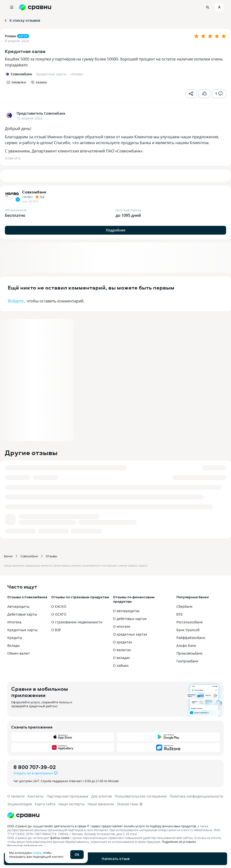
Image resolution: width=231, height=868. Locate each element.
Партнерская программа (67, 796)
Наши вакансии (101, 804)
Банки (8, 556)
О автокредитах (126, 611)
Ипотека (14, 622)
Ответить (13, 158)
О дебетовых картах (130, 619)
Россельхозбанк (190, 622)
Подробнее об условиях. (179, 842)
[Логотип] (115, 815)
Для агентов (101, 796)
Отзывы (51, 556)
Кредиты (15, 638)
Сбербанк (184, 606)
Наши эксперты (71, 804)
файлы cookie (60, 838)
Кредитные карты (22, 630)
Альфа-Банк (186, 645)
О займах (121, 665)
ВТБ (180, 614)
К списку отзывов (22, 20)
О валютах (122, 650)
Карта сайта (45, 804)
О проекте (16, 796)
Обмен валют (19, 653)
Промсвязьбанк (189, 653)
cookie (37, 853)
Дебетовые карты (22, 614)
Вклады (14, 645)
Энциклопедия (20, 804)
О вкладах (121, 658)
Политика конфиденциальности (196, 796)
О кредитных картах (130, 634)
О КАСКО (59, 606)
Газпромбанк (187, 661)
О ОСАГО (59, 614)
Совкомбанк (29, 556)
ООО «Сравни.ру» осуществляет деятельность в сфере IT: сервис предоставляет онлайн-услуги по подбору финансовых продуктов (102, 826)
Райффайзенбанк (191, 638)
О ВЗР (56, 630)
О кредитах (122, 642)
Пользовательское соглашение (141, 796)
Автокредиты (18, 606)
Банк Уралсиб (188, 630)
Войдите (16, 301)
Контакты (36, 796)
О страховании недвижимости (77, 622)
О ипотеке (122, 626)
